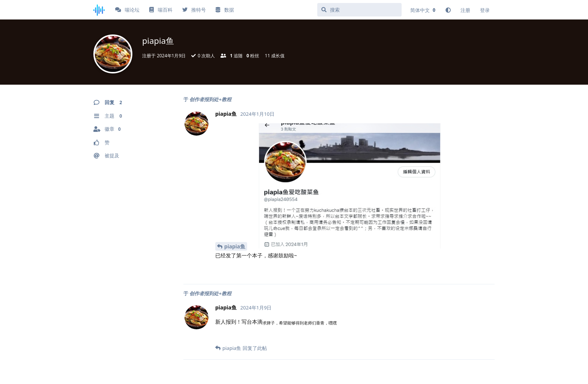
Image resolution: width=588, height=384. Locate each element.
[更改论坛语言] (423, 10)
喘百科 (161, 10)
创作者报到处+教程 (210, 99)
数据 (225, 10)
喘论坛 (127, 10)
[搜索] (359, 10)
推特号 (194, 10)
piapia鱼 (235, 246)
